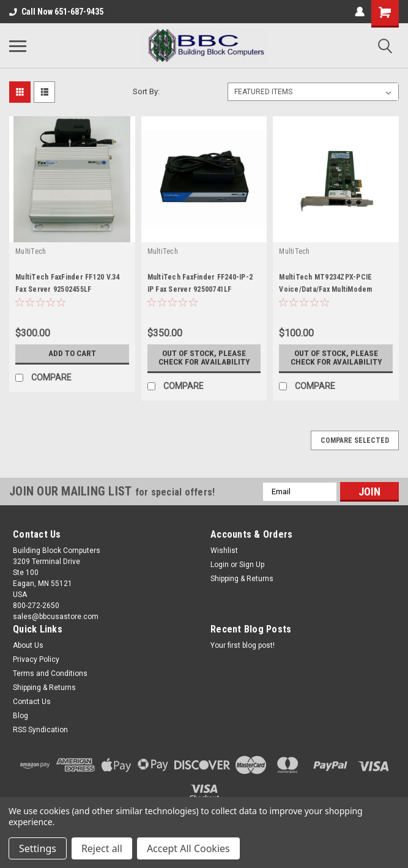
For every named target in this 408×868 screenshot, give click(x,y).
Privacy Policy (36, 659)
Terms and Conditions (50, 673)
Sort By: (146, 91)
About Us (28, 645)
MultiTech (31, 251)
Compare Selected (355, 440)
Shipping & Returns (242, 579)
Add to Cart (72, 354)
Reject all (102, 848)
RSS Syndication (40, 730)
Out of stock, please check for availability (204, 358)
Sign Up (252, 565)
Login (220, 565)
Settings (38, 848)
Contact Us (32, 702)
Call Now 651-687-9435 (56, 12)
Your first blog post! (243, 645)
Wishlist (224, 551)
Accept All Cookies (188, 848)
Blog (20, 716)
